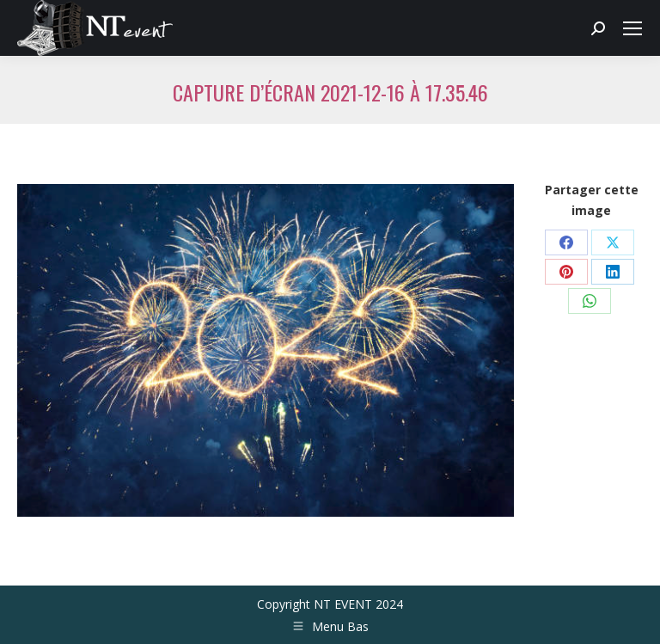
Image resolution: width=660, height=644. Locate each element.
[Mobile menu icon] (632, 28)
